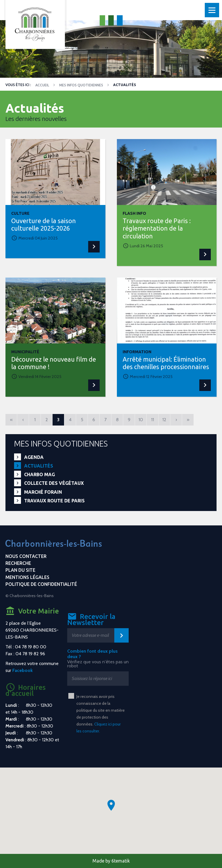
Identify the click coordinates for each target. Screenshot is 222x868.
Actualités (39, 466)
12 (164, 420)
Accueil (42, 85)
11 (152, 420)
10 (141, 420)
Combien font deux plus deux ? (92, 654)
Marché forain (43, 492)
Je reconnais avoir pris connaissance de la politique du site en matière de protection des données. (101, 714)
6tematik (121, 861)
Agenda (34, 457)
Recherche (18, 563)
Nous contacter (26, 556)
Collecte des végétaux (54, 483)
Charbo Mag (39, 474)
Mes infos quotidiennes (81, 85)
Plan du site (20, 570)
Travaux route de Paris (54, 501)
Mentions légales (27, 577)
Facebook (23, 670)
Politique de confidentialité (41, 584)
